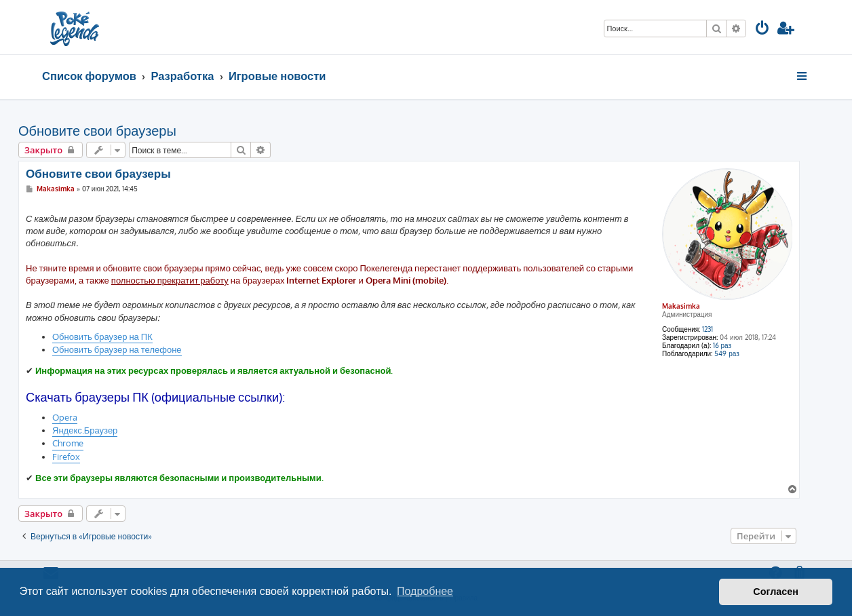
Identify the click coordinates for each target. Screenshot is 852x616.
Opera (65, 417)
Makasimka (681, 306)
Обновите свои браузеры (97, 130)
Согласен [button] (776, 592)
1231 (708, 329)
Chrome (68, 443)
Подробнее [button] (425, 591)
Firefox (66, 457)
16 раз (722, 345)
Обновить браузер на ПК (102, 336)
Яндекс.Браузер (85, 430)
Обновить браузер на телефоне (117, 349)
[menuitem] (762, 30)
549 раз (727, 353)
